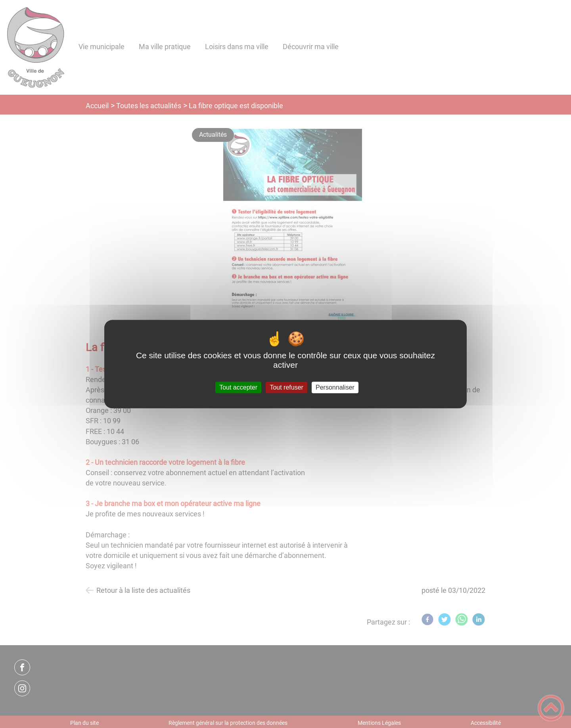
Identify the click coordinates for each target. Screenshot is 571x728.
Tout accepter (238, 387)
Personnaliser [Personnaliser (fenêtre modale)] (335, 387)
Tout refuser (286, 387)
